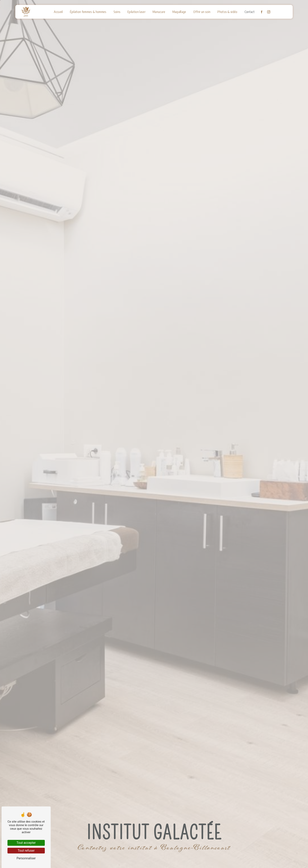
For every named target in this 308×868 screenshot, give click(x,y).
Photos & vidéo (227, 12)
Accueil (58, 12)
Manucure (159, 12)
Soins (117, 12)
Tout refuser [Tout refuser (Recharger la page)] (26, 851)
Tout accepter (26, 843)
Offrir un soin (202, 12)
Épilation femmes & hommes (88, 12)
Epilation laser (137, 12)
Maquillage (179, 12)
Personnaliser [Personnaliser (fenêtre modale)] (26, 858)
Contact (250, 12)
